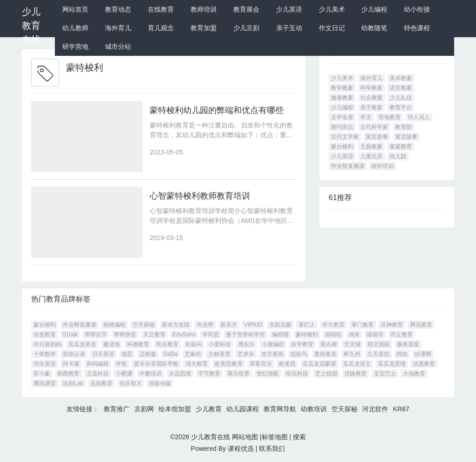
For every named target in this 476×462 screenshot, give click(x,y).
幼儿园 (398, 156)
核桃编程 (114, 325)
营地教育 (390, 117)
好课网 (423, 354)
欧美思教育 (229, 364)
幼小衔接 (417, 9)
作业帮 (205, 325)
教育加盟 (204, 28)
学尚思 (211, 335)
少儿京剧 (246, 28)
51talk (70, 335)
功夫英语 (45, 364)
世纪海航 (268, 374)
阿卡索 (71, 364)
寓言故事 (377, 137)
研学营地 (75, 47)
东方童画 (272, 354)
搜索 (299, 437)
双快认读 (74, 354)
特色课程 (417, 28)
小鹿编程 (273, 344)
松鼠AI (194, 344)
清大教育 (197, 364)
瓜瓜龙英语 (82, 344)
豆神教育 (392, 325)
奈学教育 (302, 344)
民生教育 (167, 344)
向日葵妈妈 (47, 344)
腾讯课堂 (45, 383)
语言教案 (401, 88)
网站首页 (75, 9)
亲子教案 (371, 107)
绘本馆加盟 (175, 409)
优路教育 (356, 374)
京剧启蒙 (280, 325)
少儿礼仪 (401, 98)
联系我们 (272, 449)
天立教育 (154, 335)
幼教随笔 (374, 28)
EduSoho (184, 335)
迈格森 (148, 354)
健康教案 (342, 98)
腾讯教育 (421, 325)
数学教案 (342, 88)
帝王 (366, 117)
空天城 (352, 344)
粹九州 (352, 354)
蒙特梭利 (307, 335)
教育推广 (117, 409)
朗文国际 (379, 344)
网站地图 (245, 437)
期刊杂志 (342, 127)
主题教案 (371, 147)
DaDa (170, 354)
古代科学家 (374, 127)
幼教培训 (314, 409)
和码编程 (98, 364)
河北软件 (375, 409)
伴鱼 (121, 364)
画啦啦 (333, 335)
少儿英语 (289, 9)
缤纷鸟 (299, 354)
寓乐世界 (238, 374)
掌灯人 (307, 325)
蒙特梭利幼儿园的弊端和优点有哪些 (217, 110)
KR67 (401, 409)
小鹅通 (124, 374)
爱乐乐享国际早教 (156, 364)
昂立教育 (402, 335)
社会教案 (371, 98)
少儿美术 (332, 9)
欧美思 (287, 364)
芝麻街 (193, 354)
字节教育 (209, 374)
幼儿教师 (75, 28)
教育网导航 (280, 409)
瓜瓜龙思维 (392, 364)
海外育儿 (118, 28)
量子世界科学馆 (245, 335)
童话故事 (406, 137)
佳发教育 (45, 335)
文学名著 (342, 117)
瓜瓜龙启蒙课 (319, 364)
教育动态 (118, 9)
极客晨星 (408, 344)
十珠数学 (45, 354)
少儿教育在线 (31, 26)
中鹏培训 (151, 374)
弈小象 (42, 374)
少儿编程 (374, 9)
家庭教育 (401, 147)
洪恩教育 (424, 364)
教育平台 (401, 107)
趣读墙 (112, 344)
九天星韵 (378, 354)
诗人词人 (419, 117)
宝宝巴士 (385, 374)
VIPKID (253, 325)
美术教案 (401, 78)
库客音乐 (261, 364)
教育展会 (246, 9)
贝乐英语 (103, 354)
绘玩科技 (297, 374)
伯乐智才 (131, 383)
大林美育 (219, 354)
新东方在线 (176, 325)
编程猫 (280, 335)
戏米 (354, 335)
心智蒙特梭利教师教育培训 (200, 196)
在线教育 (161, 9)
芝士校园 (326, 374)
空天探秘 (144, 325)
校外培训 (383, 166)
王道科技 (98, 374)
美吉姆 (329, 344)
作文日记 (332, 28)
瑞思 (127, 354)
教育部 (403, 127)
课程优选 (241, 449)
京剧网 (144, 409)
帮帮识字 (96, 335)
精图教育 (68, 374)
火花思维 (180, 374)
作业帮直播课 (348, 166)
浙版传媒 (160, 383)
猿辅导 (375, 335)
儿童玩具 (371, 156)
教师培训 (204, 9)
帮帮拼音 (125, 335)
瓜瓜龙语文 (357, 364)
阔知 (402, 354)
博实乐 (246, 344)
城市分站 (118, 47)
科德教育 (138, 344)
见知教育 (101, 383)
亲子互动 (289, 28)
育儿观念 (161, 28)
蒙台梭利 (342, 147)
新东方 (229, 325)
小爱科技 (220, 344)
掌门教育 (363, 325)
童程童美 (325, 354)
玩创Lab (73, 383)
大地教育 (414, 374)
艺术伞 (246, 354)
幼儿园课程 (243, 409)
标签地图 (275, 437)
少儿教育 (209, 409)
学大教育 (333, 325)
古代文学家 (345, 137)
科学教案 (371, 88)
